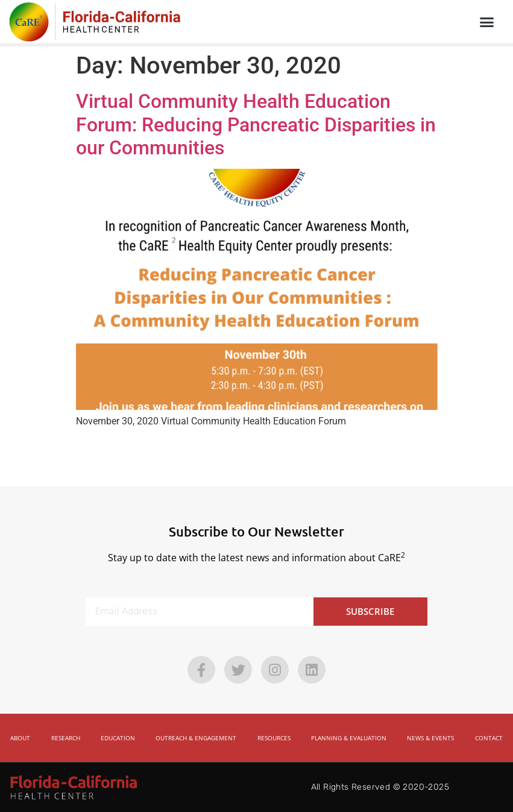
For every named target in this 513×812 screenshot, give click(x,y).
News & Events (430, 738)
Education (118, 738)
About (20, 738)
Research (66, 738)
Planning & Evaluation (349, 738)
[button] (486, 22)
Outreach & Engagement (196, 738)
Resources (274, 738)
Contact (489, 738)
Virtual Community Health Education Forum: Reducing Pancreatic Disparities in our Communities (256, 124)
